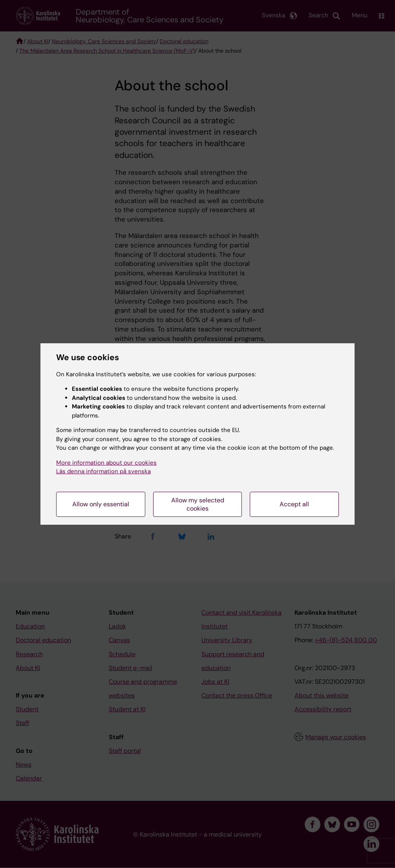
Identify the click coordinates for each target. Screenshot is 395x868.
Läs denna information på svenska (103, 471)
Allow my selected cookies (198, 504)
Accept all (294, 504)
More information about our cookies (106, 463)
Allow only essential (101, 504)
